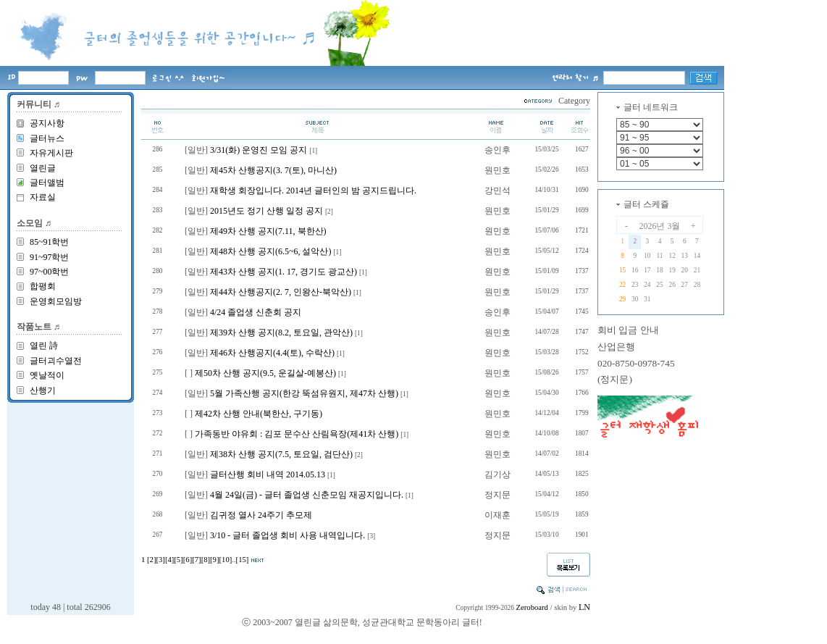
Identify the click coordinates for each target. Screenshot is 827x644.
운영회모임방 (56, 301)
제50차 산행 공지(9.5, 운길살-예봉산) (265, 373)
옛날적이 (47, 375)
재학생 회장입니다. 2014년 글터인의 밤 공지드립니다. (313, 191)
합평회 (43, 286)
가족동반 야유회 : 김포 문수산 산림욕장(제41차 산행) (297, 434)
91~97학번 (50, 257)
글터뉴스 (47, 138)
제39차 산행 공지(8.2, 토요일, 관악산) (281, 333)
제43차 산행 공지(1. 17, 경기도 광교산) (284, 272)
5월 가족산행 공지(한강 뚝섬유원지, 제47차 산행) (304, 393)
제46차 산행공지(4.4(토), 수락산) (272, 353)
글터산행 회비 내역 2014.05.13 (268, 474)
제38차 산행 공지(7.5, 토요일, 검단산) (281, 454)
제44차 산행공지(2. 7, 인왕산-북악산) (281, 292)
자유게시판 (51, 153)
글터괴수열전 (56, 361)
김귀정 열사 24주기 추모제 (261, 515)
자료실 (43, 197)
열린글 (43, 168)
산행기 (43, 390)
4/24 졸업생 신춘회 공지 (256, 312)
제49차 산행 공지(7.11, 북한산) (268, 231)
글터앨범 (47, 183)
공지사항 (47, 123)
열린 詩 (44, 346)
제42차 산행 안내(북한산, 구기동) (259, 414)
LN (584, 607)
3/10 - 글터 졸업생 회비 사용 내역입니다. (287, 535)
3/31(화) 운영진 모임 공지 (259, 150)
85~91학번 (50, 242)
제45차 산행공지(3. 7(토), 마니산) (273, 170)
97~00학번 (50, 272)
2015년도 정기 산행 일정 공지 (266, 211)
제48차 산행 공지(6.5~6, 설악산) (270, 251)
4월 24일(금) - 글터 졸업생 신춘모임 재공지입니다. (307, 495)
